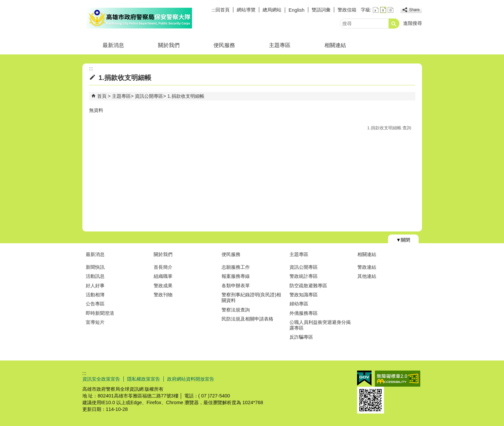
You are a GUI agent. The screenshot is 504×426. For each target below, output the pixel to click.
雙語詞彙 (321, 10)
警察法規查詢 (236, 310)
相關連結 (335, 45)
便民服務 (224, 45)
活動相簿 (95, 295)
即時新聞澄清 (100, 313)
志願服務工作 (236, 267)
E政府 (364, 378)
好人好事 (95, 286)
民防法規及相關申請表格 (247, 319)
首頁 (102, 96)
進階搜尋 (413, 23)
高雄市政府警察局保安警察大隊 (139, 18)
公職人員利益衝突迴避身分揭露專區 (320, 325)
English (296, 10)
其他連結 (367, 276)
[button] (394, 24)
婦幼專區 (299, 304)
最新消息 (113, 45)
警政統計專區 (304, 276)
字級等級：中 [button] (383, 10)
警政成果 (163, 286)
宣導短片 (95, 322)
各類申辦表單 (236, 286)
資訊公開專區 (149, 96)
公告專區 (95, 304)
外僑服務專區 (304, 313)
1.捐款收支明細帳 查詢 (389, 128)
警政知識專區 (304, 295)
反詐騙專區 (301, 337)
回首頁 (223, 10)
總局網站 (272, 10)
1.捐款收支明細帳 (186, 96)
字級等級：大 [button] (391, 10)
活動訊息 (95, 276)
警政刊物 (163, 295)
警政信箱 (347, 10)
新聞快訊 (95, 267)
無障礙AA (398, 379)
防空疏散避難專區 (308, 286)
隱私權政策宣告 (144, 379)
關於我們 (169, 45)
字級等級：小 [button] (376, 10)
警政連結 (367, 267)
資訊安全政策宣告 (101, 379)
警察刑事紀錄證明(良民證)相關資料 (251, 297)
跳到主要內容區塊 (4, 4)
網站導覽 (246, 10)
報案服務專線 (236, 276)
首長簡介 (163, 267)
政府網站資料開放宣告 (191, 379)
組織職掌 (163, 276)
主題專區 (280, 45)
